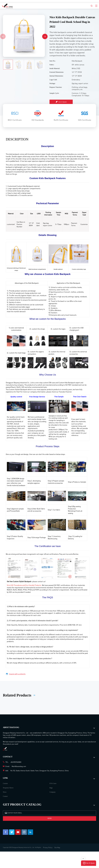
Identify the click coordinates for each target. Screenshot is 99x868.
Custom (5, 783)
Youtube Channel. (66, 392)
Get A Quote (61, 102)
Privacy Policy (48, 847)
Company (52, 792)
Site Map (57, 847)
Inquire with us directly (16, 674)
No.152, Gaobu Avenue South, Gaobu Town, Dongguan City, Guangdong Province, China (39, 771)
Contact (5, 796)
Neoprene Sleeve (8, 788)
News (5, 792)
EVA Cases (53, 783)
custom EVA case (49, 383)
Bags (51, 788)
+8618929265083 (16, 762)
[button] (45, 36)
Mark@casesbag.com (19, 766)
